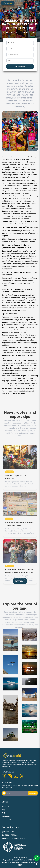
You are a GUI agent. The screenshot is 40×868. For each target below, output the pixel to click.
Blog (14, 32)
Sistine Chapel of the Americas (16, 492)
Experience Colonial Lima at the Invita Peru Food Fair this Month (20, 586)
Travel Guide (7, 820)
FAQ (3, 813)
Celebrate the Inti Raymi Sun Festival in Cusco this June (28, 33)
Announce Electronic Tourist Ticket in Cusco (19, 539)
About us (5, 806)
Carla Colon (9, 487)
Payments (6, 816)
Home (6, 32)
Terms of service (20, 857)
